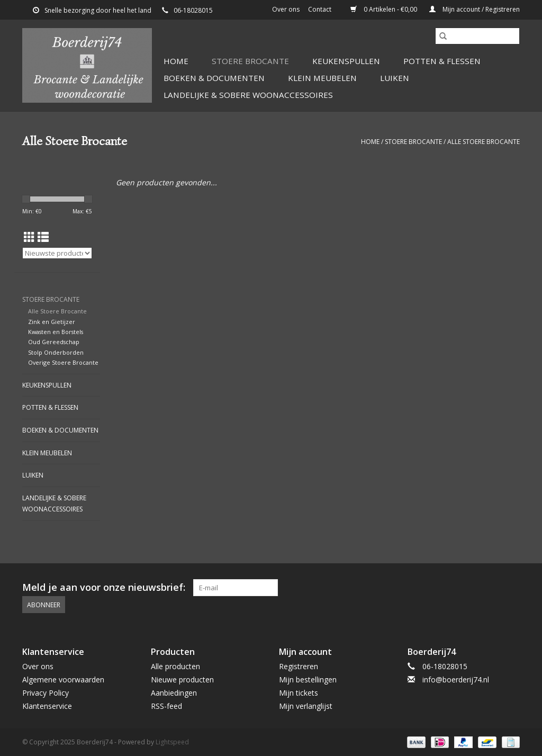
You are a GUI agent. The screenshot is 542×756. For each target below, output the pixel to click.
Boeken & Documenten (214, 78)
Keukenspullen (346, 61)
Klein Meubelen (322, 78)
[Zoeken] (477, 36)
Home (176, 61)
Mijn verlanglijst (306, 706)
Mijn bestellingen (308, 679)
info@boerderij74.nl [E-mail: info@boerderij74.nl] (456, 679)
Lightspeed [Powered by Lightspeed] (172, 742)
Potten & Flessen (442, 61)
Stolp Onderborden (56, 352)
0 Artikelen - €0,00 (385, 9)
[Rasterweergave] (29, 237)
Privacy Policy (46, 693)
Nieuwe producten (182, 679)
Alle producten (175, 666)
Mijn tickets (299, 693)
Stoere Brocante (250, 61)
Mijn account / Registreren (475, 9)
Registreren (299, 666)
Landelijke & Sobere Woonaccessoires (248, 95)
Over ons (286, 9)
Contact (320, 9)
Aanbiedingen (174, 693)
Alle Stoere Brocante (484, 142)
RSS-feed (166, 706)
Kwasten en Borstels (56, 332)
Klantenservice (47, 706)
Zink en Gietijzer (52, 322)
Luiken (395, 78)
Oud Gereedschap (54, 342)
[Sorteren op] (57, 253)
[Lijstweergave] (43, 237)
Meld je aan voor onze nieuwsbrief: (104, 587)
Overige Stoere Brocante (63, 362)
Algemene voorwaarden (63, 679)
